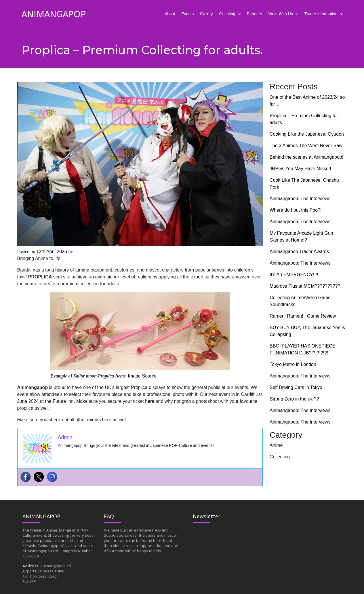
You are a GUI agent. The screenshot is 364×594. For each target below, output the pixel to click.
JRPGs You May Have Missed (300, 169)
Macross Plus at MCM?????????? (305, 286)
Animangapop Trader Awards (299, 252)
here (150, 401)
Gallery (206, 14)
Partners (255, 14)
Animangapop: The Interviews (300, 199)
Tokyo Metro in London (293, 364)
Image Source (142, 376)
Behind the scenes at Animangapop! (306, 157)
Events (187, 14)
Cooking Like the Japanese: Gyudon (307, 134)
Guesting (227, 14)
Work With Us (281, 14)
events (94, 420)
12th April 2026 (52, 252)
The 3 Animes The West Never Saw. (307, 146)
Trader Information (321, 14)
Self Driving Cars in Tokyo (296, 387)
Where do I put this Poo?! (296, 210)
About (170, 14)
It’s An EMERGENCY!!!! (294, 275)
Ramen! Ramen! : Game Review (303, 316)
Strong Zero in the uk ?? (294, 399)
